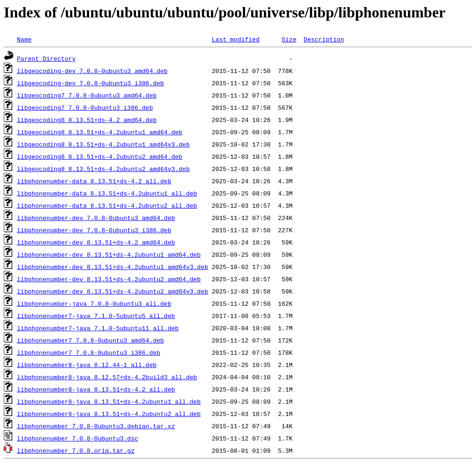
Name (24, 39)
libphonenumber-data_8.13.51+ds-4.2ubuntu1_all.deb (107, 193)
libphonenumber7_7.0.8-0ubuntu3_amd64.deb (90, 340)
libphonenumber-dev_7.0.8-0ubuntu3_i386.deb (94, 230)
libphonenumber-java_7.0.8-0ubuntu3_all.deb (94, 303)
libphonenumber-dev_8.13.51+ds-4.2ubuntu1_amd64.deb (109, 254)
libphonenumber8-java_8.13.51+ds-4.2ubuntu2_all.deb (109, 414)
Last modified (235, 39)
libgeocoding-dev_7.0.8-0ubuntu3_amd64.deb (92, 71)
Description (324, 39)
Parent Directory (46, 58)
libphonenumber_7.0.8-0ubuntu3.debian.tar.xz (96, 426)
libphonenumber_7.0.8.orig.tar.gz (76, 450)
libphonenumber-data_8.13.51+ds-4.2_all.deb (94, 181)
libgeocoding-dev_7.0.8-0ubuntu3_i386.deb (90, 83)
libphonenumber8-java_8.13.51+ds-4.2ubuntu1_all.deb (109, 401)
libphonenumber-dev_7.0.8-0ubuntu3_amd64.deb (96, 218)
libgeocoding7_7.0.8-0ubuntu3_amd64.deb (87, 95)
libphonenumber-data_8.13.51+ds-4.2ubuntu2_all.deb (107, 205)
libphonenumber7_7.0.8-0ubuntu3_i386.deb (89, 352)
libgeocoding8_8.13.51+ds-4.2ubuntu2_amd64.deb (100, 156)
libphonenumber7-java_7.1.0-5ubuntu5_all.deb (96, 316)
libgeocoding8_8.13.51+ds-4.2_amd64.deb (87, 120)
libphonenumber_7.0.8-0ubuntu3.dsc (78, 438)
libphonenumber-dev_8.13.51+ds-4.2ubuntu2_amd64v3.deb (113, 291)
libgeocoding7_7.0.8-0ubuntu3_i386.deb (85, 107)
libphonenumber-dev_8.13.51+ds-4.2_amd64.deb (96, 242)
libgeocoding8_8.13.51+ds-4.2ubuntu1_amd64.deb (100, 132)
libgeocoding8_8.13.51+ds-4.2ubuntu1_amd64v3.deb (103, 144)
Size (289, 39)
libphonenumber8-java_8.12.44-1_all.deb (87, 365)
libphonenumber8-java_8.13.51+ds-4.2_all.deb (96, 389)
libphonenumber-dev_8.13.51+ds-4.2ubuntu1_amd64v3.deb (113, 267)
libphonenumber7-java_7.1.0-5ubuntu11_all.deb (98, 328)
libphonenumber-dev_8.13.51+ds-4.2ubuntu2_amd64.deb (109, 279)
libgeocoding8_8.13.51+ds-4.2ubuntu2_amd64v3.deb (103, 169)
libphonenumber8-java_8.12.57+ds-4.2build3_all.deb (107, 377)
